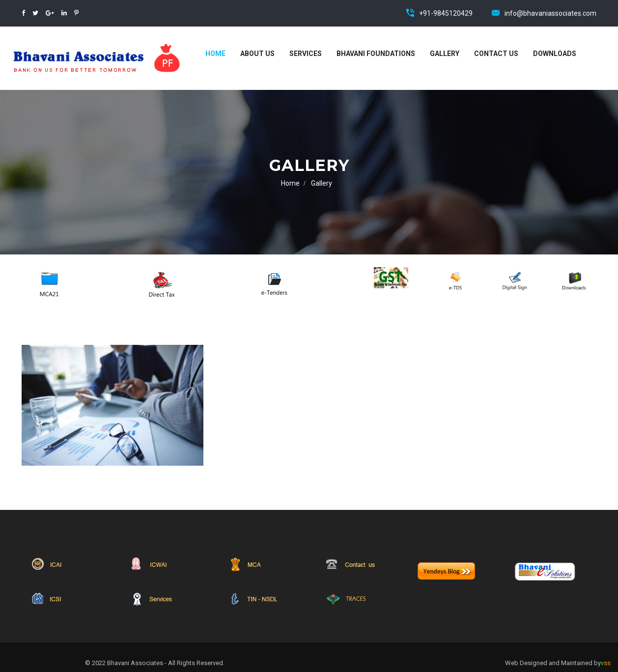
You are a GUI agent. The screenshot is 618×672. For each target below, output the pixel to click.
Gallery (445, 54)
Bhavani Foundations (376, 54)
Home (215, 54)
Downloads (555, 54)
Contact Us (496, 54)
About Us (257, 54)
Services (306, 54)
